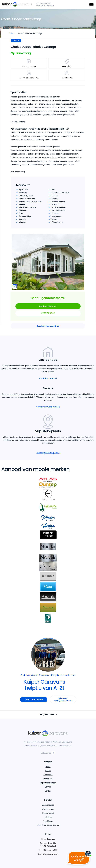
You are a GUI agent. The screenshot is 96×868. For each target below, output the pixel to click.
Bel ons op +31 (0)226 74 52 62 (63, 699)
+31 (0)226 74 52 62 (44, 3)
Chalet (48, 771)
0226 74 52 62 (48, 313)
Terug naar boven (48, 715)
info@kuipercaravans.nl (45, 5)
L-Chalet (48, 817)
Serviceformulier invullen (48, 407)
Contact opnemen (48, 306)
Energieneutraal (48, 805)
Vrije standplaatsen (48, 783)
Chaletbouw (48, 779)
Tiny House (48, 821)
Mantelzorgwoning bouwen (48, 825)
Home (48, 767)
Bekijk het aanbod (48, 378)
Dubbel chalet (48, 813)
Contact (48, 791)
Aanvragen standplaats (48, 453)
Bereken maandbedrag (48, 326)
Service (48, 787)
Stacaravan (48, 775)
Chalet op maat (48, 809)
